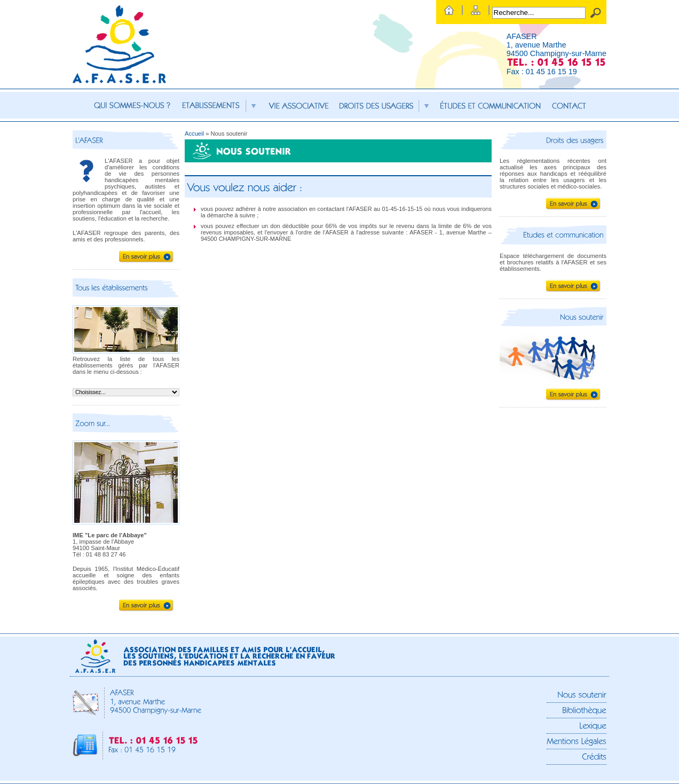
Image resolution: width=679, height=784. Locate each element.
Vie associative (299, 105)
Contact (569, 105)
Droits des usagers (384, 105)
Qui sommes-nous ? (132, 105)
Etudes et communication (491, 105)
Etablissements (220, 105)
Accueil (194, 134)
